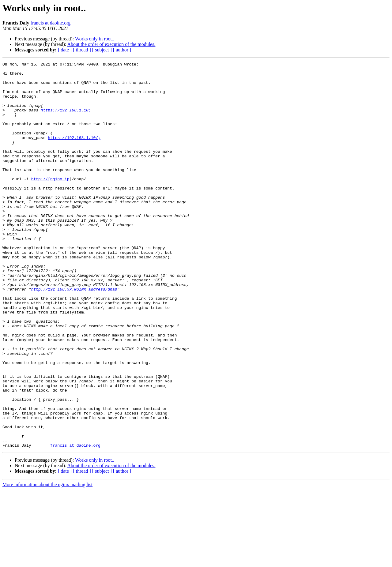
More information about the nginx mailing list (47, 562)
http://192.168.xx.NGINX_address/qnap (74, 335)
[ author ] (122, 50)
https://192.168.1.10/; (74, 153)
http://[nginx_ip (50, 203)
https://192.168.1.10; (66, 120)
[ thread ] (82, 50)
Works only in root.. (95, 39)
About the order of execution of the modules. (111, 44)
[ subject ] (102, 50)
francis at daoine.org (51, 23)
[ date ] (65, 50)
